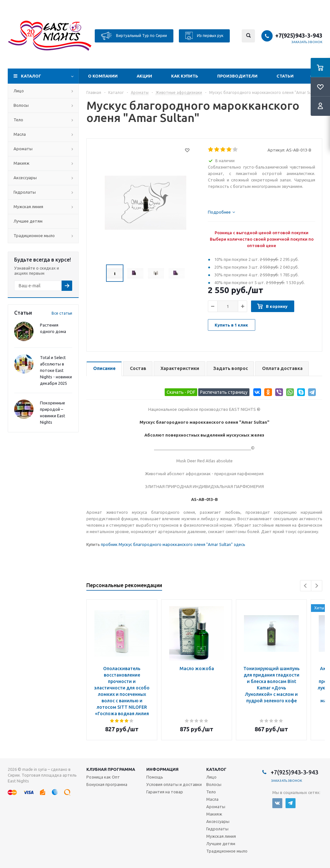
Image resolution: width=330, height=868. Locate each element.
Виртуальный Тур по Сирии (134, 36)
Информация (162, 769)
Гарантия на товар (165, 792)
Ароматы (23, 149)
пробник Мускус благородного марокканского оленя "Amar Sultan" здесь (173, 544)
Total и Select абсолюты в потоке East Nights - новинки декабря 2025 (56, 370)
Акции (144, 76)
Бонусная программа (107, 784)
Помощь (155, 777)
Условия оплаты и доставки (174, 784)
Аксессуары (25, 178)
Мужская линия (28, 207)
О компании (103, 76)
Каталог (31, 76)
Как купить (185, 76)
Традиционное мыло (34, 235)
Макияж (21, 163)
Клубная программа (111, 769)
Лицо (19, 91)
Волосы (21, 105)
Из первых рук (204, 36)
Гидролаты (25, 192)
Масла (20, 134)
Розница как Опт (103, 777)
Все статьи (62, 313)
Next (317, 586)
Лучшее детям (28, 221)
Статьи (285, 76)
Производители (237, 76)
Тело (18, 120)
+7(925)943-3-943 (299, 35)
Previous (306, 586)
